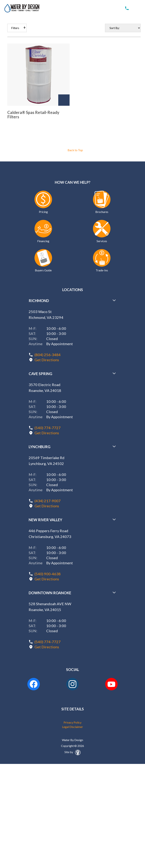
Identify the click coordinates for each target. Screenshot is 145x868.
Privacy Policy (72, 722)
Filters (15, 28)
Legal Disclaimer (72, 727)
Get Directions (47, 360)
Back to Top (75, 150)
